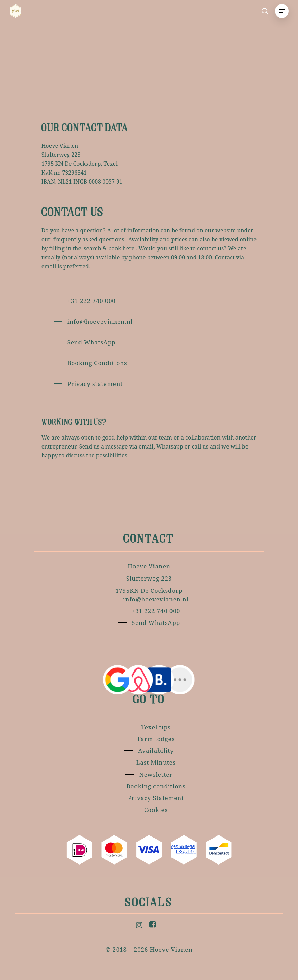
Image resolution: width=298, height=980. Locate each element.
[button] (281, 11)
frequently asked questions (89, 239)
